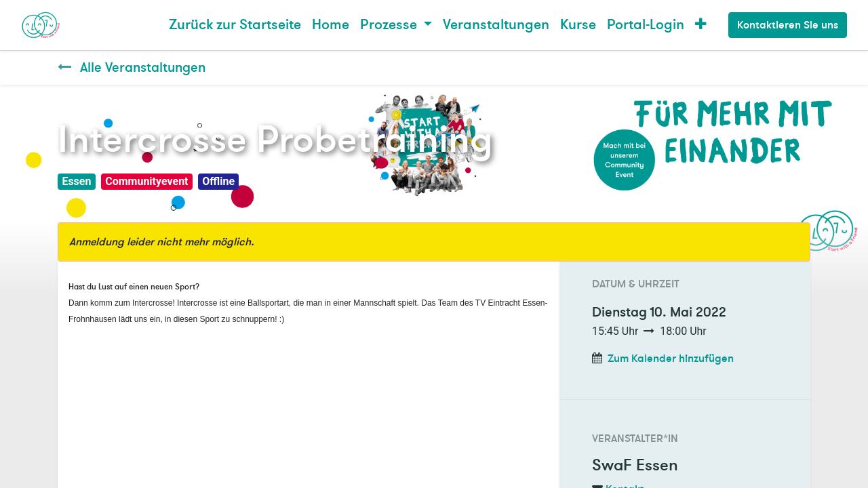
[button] (701, 25)
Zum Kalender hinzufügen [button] (671, 359)
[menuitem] (235, 25)
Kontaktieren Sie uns (788, 25)
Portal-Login (646, 25)
